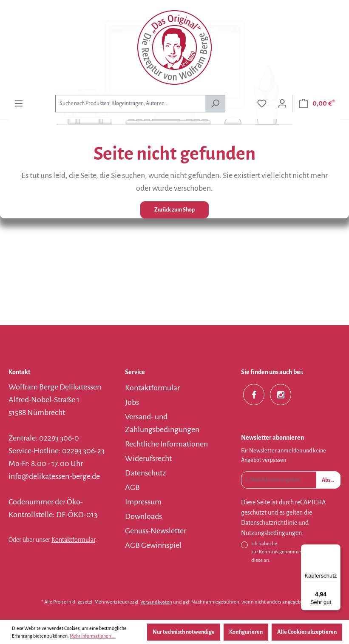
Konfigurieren (246, 632)
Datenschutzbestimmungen (308, 544)
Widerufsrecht (148, 458)
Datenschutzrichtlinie (269, 523)
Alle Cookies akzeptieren (307, 632)
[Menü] (19, 104)
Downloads (143, 516)
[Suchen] (215, 104)
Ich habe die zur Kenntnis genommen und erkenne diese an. (295, 551)
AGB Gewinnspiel (153, 545)
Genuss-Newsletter (156, 531)
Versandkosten (156, 602)
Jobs (132, 402)
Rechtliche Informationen (166, 444)
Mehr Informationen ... (93, 636)
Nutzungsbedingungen (271, 533)
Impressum (143, 502)
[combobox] (130, 104)
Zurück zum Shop (174, 210)
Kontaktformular (73, 540)
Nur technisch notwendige (184, 632)
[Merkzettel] (262, 104)
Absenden (331, 480)
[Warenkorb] (317, 104)
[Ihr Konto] (282, 104)
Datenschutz (145, 473)
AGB (132, 487)
